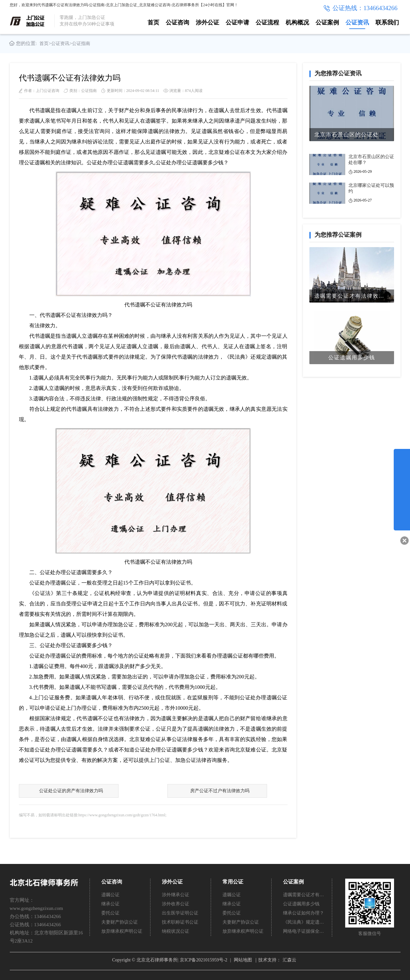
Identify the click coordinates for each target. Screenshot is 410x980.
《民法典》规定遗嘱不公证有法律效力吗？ (304, 922)
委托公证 (110, 913)
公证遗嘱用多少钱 (301, 904)
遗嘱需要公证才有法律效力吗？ (304, 895)
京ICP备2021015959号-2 (203, 960)
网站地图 (243, 960)
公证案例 (327, 22)
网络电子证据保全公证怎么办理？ (304, 931)
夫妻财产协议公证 (120, 922)
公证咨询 (177, 22)
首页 (153, 22)
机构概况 (297, 22)
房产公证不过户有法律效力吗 (219, 791)
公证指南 (81, 44)
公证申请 (237, 22)
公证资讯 (357, 22)
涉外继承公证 (176, 895)
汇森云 (290, 960)
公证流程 (267, 22)
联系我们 (387, 22)
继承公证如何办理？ (304, 913)
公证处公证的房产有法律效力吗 (71, 791)
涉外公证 (207, 22)
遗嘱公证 (110, 895)
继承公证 (110, 904)
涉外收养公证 (176, 904)
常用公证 (233, 882)
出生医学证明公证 (180, 913)
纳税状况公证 (176, 931)
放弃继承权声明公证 (122, 931)
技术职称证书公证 (180, 922)
